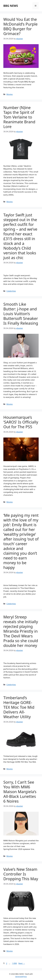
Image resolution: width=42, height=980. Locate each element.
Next (22, 963)
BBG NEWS (11, 6)
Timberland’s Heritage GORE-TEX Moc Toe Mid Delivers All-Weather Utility (19, 707)
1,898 (14, 963)
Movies (10, 94)
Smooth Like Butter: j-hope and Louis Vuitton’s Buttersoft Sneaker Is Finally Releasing (21, 314)
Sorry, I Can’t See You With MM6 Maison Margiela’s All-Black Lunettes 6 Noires (20, 792)
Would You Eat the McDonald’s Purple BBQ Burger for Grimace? (20, 26)
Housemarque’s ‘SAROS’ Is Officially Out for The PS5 (21, 422)
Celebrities (11, 291)
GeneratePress (21, 976)
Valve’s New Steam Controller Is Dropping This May (21, 874)
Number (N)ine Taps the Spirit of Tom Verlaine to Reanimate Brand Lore (19, 117)
